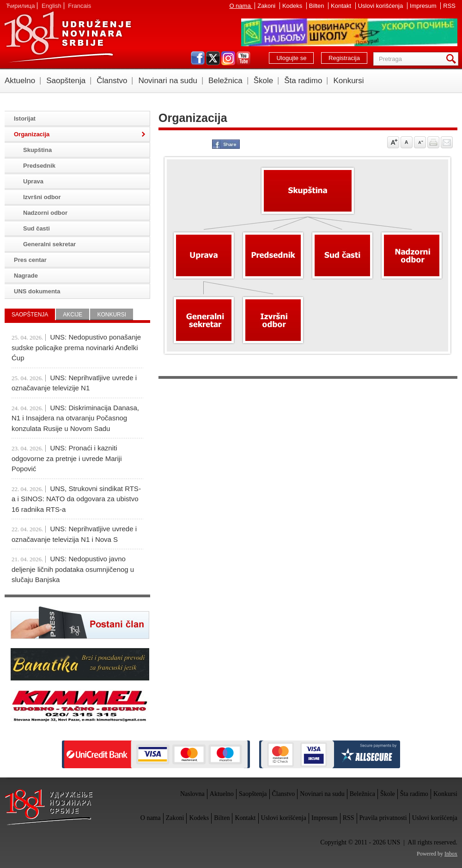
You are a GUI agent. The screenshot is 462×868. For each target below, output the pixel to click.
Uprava (33, 181)
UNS (67, 37)
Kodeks (293, 6)
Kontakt (342, 6)
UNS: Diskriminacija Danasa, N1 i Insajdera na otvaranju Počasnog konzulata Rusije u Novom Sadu (75, 418)
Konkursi (348, 81)
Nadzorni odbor (45, 213)
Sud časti (36, 228)
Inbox (451, 854)
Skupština (37, 150)
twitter (213, 58)
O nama (241, 6)
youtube (243, 58)
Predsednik (39, 166)
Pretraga (453, 59)
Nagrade (26, 276)
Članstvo (112, 81)
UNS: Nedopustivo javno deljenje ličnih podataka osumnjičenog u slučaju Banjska (73, 569)
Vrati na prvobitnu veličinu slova (407, 142)
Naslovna (192, 794)
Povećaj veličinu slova (393, 142)
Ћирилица (20, 6)
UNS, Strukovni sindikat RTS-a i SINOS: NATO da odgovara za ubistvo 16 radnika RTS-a (76, 499)
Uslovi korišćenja (381, 6)
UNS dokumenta (37, 291)
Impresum (424, 6)
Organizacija (32, 134)
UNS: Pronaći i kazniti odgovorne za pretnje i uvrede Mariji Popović (67, 458)
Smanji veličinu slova (420, 142)
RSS (449, 6)
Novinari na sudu (168, 81)
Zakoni (267, 6)
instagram (228, 58)
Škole (264, 81)
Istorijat (25, 118)
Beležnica (225, 81)
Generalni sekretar (49, 244)
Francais (79, 6)
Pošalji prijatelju (447, 142)
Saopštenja (66, 81)
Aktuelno (20, 81)
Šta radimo (303, 81)
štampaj (433, 142)
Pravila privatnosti (383, 818)
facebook (198, 58)
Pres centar (30, 260)
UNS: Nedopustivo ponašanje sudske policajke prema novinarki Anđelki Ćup (76, 347)
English (52, 6)
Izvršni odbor (42, 197)
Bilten (317, 6)
